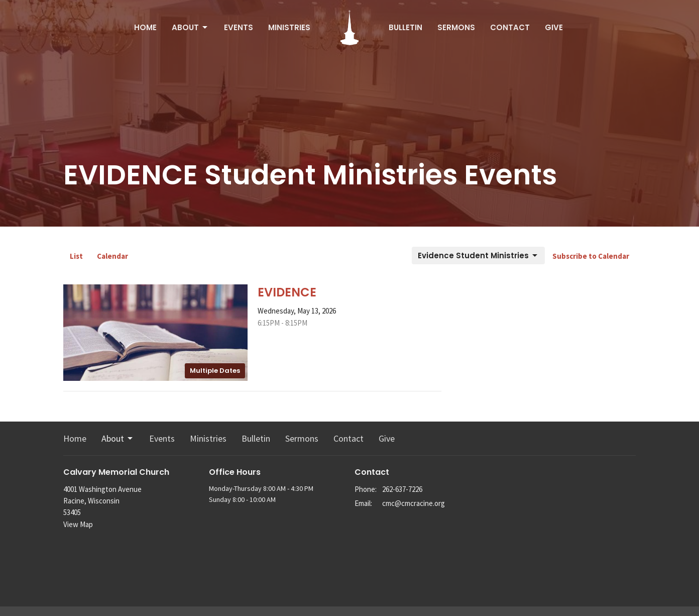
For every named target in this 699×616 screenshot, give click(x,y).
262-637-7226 (402, 489)
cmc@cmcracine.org (414, 503)
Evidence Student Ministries (478, 255)
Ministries (289, 27)
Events (239, 27)
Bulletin (405, 27)
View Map (78, 524)
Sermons (456, 27)
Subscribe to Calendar (591, 256)
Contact (510, 27)
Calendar (112, 256)
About (190, 27)
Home (145, 27)
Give (554, 27)
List (76, 256)
